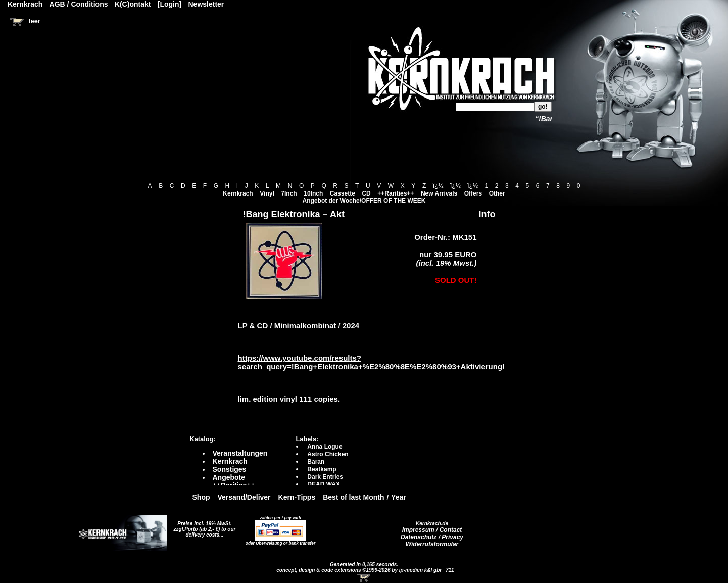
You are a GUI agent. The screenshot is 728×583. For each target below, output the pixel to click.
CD (366, 193)
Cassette (343, 193)
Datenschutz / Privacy (432, 537)
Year (399, 497)
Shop (201, 497)
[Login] (169, 4)
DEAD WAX (324, 484)
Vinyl (267, 193)
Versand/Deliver (244, 497)
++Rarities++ (396, 193)
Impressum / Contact (432, 530)
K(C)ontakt (133, 4)
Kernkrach (238, 193)
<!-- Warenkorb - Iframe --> (364, 578)
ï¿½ (438, 186)
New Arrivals (439, 193)
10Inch (313, 193)
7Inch (289, 193)
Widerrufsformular (432, 544)
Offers (473, 193)
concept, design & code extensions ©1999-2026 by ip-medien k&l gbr (360, 570)
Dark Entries (325, 477)
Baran (316, 462)
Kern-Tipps (297, 497)
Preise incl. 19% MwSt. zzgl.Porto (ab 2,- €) (203, 526)
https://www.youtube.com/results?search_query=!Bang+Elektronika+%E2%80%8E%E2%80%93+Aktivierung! (372, 362)
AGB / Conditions (79, 4)
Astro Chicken (328, 454)
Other (497, 193)
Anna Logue (325, 447)
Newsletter (206, 4)
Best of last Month (353, 497)
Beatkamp (322, 469)
